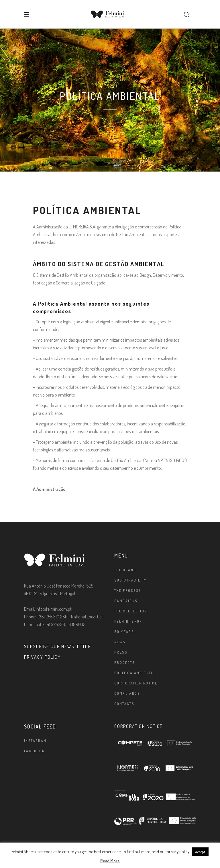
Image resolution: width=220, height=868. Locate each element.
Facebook (34, 751)
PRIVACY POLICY (42, 657)
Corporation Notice (136, 683)
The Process (128, 591)
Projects (125, 663)
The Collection (131, 611)
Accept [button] (200, 852)
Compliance (127, 693)
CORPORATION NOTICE (139, 726)
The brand (125, 570)
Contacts (124, 704)
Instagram (35, 741)
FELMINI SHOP (128, 621)
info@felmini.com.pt (54, 609)
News (120, 642)
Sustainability (131, 580)
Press (121, 652)
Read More (110, 861)
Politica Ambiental (135, 673)
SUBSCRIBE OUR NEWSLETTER (57, 646)
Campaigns (126, 601)
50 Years (124, 632)
